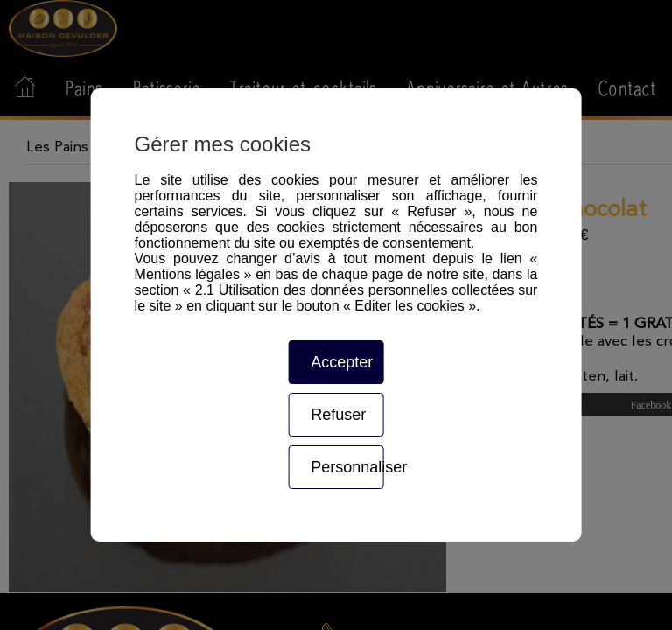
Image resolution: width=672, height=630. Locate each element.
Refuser (338, 415)
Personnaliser (347, 467)
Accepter (342, 362)
